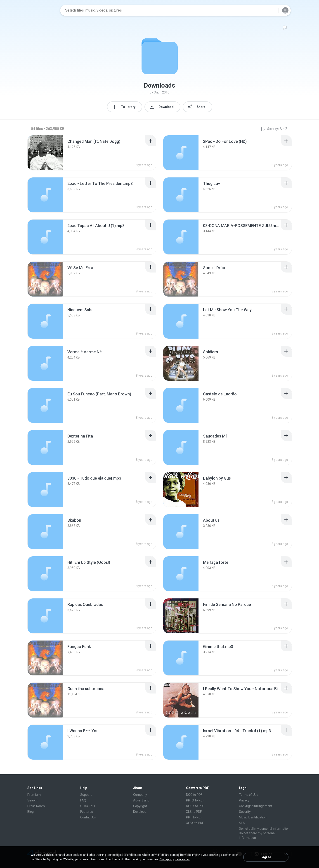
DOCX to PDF (195, 806)
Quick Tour (88, 806)
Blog (31, 812)
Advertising (141, 800)
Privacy (244, 800)
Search (32, 800)
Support (86, 795)
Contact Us (88, 817)
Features (87, 812)
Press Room (36, 806)
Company (140, 795)
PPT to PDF (194, 817)
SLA (242, 823)
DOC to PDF (194, 795)
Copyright (140, 806)
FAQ (83, 800)
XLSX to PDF (195, 823)
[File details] (45, 153)
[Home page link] (42, 10)
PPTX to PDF (195, 800)
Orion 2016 (162, 92)
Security (245, 812)
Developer (140, 812)
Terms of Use (249, 795)
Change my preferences (175, 859)
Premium (34, 795)
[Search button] (272, 10)
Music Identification (253, 817)
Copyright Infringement (256, 806)
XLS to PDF (194, 812)
